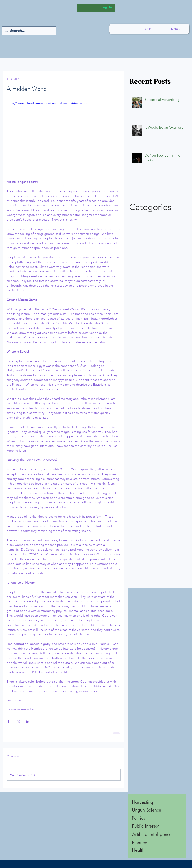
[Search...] (29, 31)
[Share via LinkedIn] (28, 721)
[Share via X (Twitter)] (18, 721)
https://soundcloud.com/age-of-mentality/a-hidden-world (47, 103)
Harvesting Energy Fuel (21, 709)
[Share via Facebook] (9, 721)
